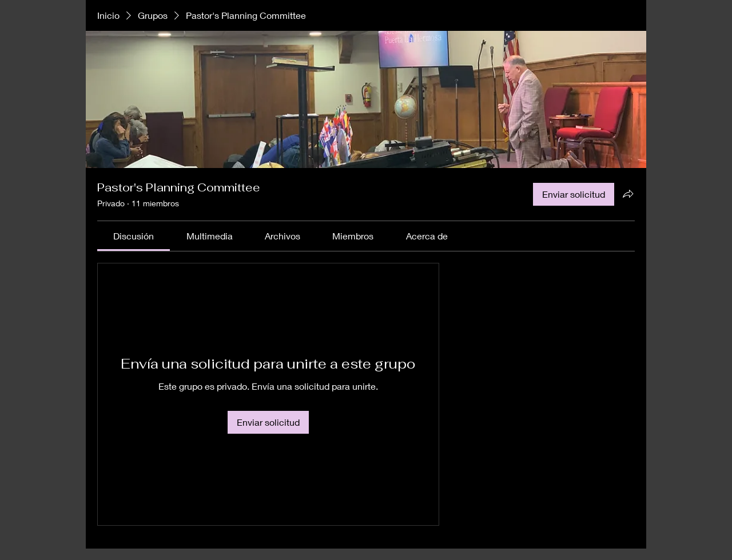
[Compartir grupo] (628, 194)
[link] (134, 236)
